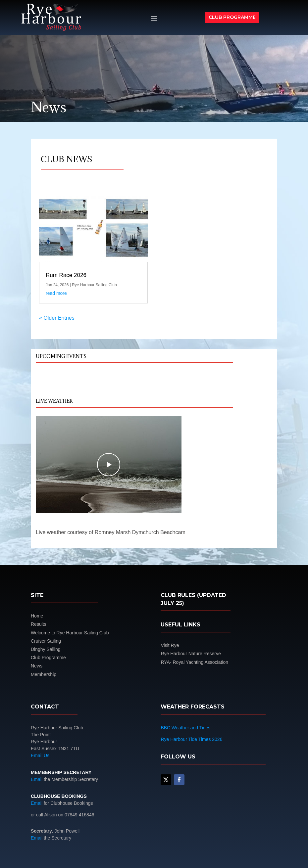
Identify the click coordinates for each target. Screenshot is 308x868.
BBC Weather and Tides (185, 728)
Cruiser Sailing (46, 641)
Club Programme (232, 17)
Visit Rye (170, 645)
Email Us (40, 755)
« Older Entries (57, 318)
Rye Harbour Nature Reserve (191, 654)
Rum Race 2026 (66, 275)
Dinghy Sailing (46, 649)
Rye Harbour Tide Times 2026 (191, 739)
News (37, 666)
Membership (44, 674)
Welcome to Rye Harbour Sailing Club (70, 633)
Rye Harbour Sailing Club (94, 285)
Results (39, 624)
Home (37, 616)
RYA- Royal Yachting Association (194, 662)
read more (56, 293)
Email (37, 779)
